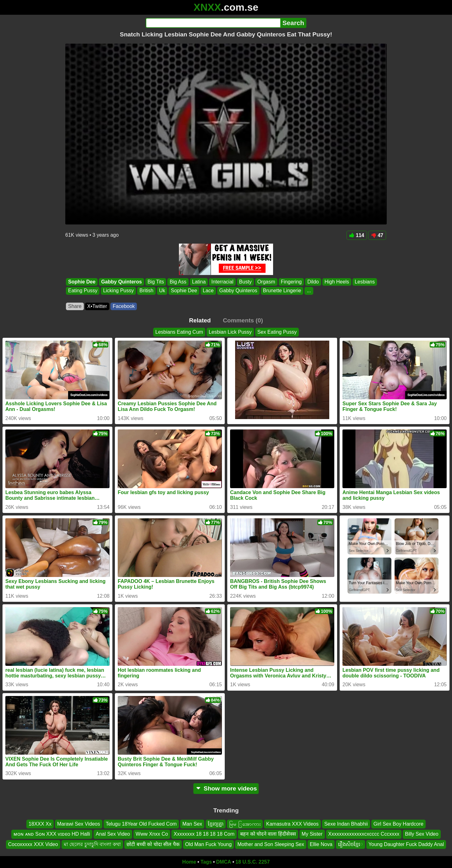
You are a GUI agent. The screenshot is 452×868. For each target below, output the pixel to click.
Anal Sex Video (113, 834)
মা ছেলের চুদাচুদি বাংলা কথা (92, 844)
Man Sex (192, 824)
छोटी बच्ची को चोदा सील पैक (153, 844)
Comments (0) (243, 320)
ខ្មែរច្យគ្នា (216, 824)
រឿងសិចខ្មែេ (350, 844)
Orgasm (266, 282)
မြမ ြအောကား (245, 824)
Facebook (124, 306)
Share (75, 306)
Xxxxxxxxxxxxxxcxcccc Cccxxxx (364, 834)
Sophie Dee (82, 282)
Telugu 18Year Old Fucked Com (141, 824)
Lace (208, 291)
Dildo (313, 282)
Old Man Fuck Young (209, 844)
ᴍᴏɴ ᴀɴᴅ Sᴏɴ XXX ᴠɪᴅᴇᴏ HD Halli (52, 834)
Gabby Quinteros (121, 282)
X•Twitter (97, 306)
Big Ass (178, 282)
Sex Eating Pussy (277, 332)
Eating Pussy (83, 291)
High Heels (337, 282)
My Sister (312, 834)
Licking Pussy (118, 291)
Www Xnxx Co (152, 834)
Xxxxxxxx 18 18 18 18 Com (204, 834)
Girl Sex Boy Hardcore (398, 824)
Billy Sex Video (422, 834)
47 (377, 235)
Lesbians (365, 282)
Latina (199, 282)
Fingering (291, 282)
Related (200, 320)
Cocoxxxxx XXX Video (33, 844)
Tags (206, 862)
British (146, 291)
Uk (162, 291)
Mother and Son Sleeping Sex (271, 844)
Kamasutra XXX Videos (292, 824)
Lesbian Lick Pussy (230, 332)
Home (189, 862)
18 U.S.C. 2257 (253, 862)
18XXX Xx (40, 824)
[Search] (213, 23)
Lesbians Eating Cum (179, 332)
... (309, 291)
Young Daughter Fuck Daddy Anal (406, 844)
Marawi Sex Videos (79, 824)
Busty (245, 282)
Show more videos (226, 788)
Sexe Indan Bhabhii (346, 824)
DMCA (223, 862)
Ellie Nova (321, 844)
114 (357, 235)
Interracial (222, 282)
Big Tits (156, 282)
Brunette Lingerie (282, 291)
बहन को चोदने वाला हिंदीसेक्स (268, 834)
